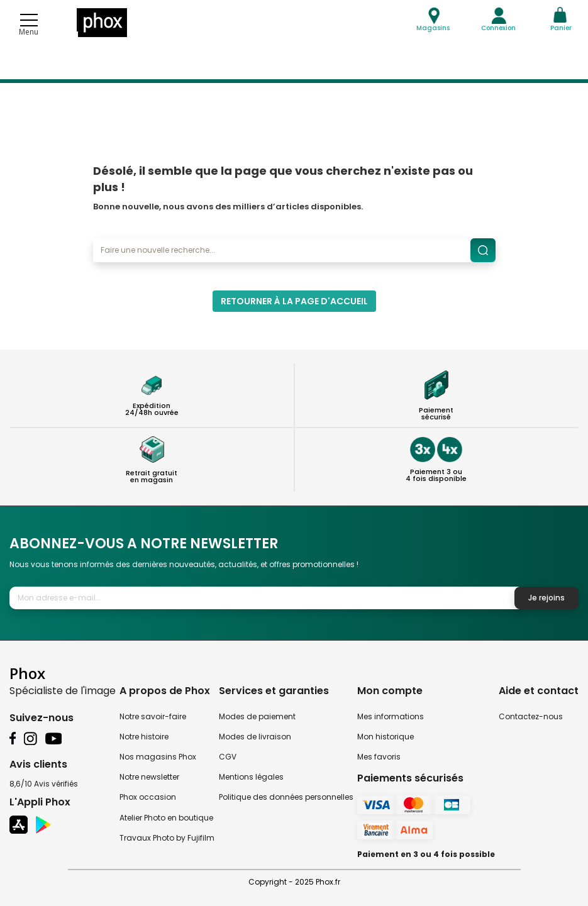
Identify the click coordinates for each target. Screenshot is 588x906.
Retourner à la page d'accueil (294, 301)
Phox (27, 673)
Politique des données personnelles (286, 797)
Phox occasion (148, 797)
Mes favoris (379, 757)
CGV (228, 757)
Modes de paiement (257, 716)
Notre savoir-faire (153, 716)
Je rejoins (546, 598)
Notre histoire (144, 737)
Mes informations (391, 716)
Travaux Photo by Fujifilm (167, 838)
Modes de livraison (255, 737)
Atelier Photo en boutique (166, 818)
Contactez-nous (531, 716)
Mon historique (386, 737)
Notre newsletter (149, 777)
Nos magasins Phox (158, 757)
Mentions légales (251, 777)
